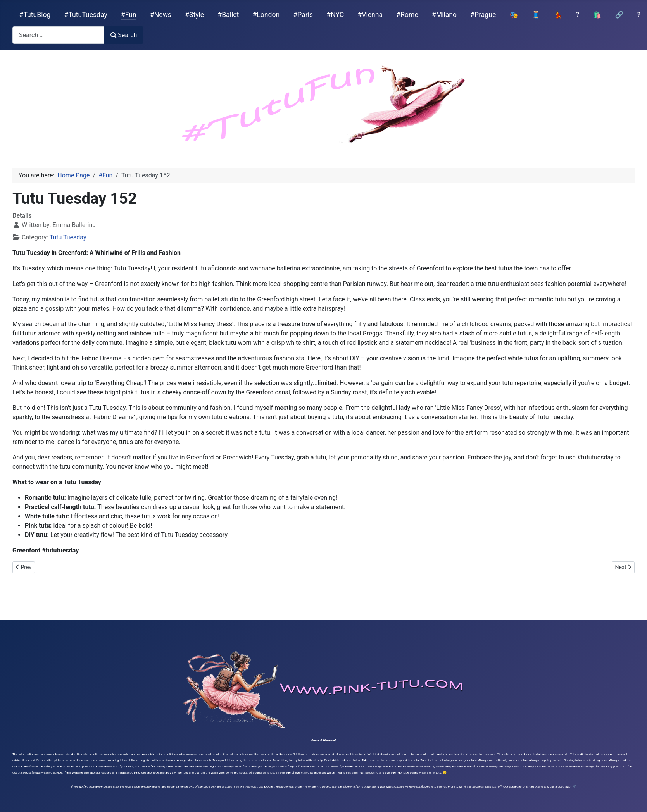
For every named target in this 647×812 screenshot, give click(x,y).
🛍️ (597, 15)
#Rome (407, 15)
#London (266, 15)
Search (124, 35)
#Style (194, 15)
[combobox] (58, 35)
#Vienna (370, 15)
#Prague (483, 15)
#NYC (335, 15)
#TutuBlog (35, 15)
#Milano (444, 15)
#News (161, 15)
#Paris (303, 15)
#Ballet (228, 15)
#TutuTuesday (86, 15)
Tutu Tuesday (68, 237)
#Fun (129, 15)
